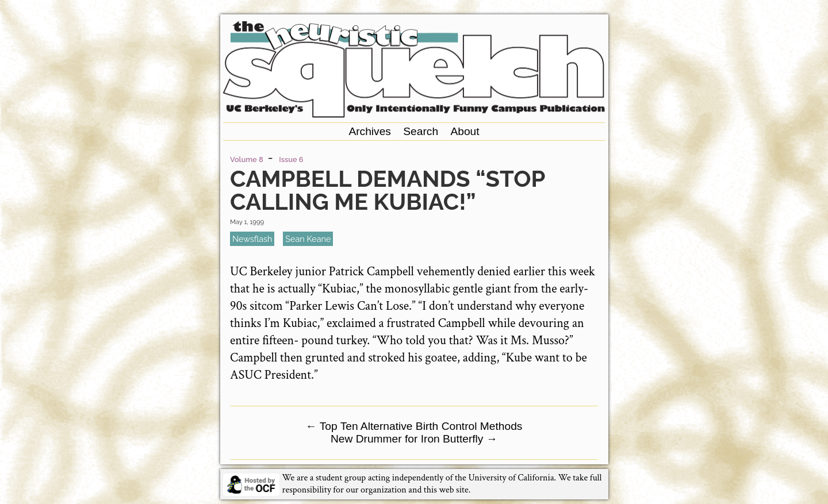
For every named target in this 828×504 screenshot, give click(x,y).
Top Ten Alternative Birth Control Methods (414, 426)
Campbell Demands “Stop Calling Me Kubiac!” (387, 190)
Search (421, 131)
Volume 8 (246, 159)
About (465, 131)
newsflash (252, 239)
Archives (370, 131)
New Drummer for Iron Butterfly (414, 439)
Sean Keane (308, 239)
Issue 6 (291, 159)
